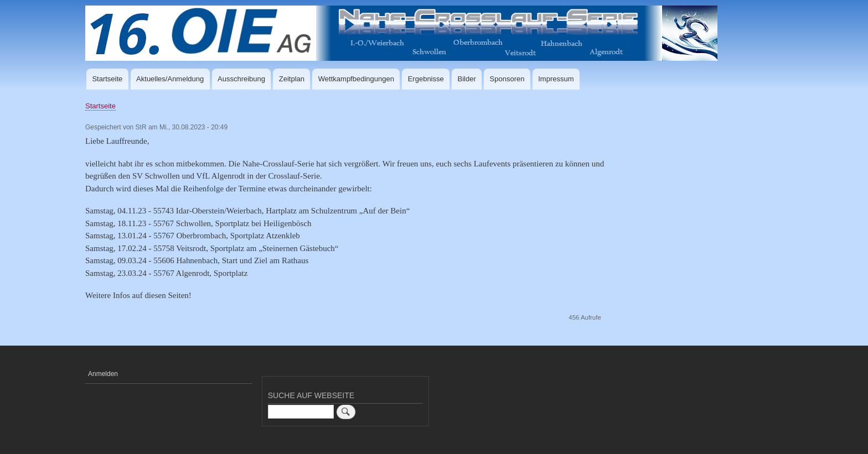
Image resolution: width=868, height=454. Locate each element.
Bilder (467, 79)
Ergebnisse (426, 79)
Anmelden (103, 374)
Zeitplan (292, 79)
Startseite (107, 79)
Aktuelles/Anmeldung (170, 79)
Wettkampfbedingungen (356, 79)
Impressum (556, 79)
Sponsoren (507, 79)
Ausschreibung (241, 79)
